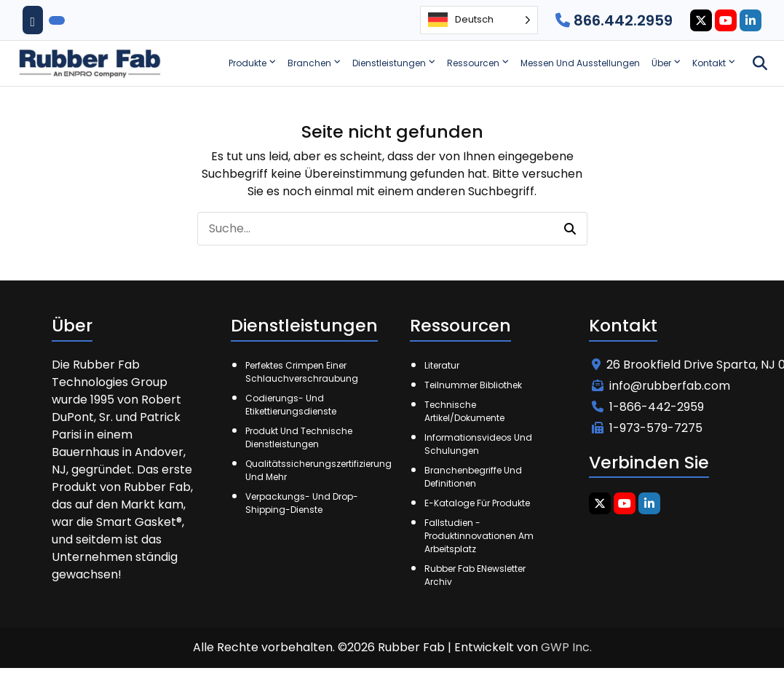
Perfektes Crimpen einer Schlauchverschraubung (302, 372)
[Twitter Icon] (701, 20)
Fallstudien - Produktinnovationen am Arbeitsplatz (479, 536)
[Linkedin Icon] (751, 20)
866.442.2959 (614, 20)
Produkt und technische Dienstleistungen (299, 437)
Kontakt (709, 63)
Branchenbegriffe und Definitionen (473, 477)
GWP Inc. (566, 647)
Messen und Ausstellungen (580, 63)
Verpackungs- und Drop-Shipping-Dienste (302, 503)
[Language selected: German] (479, 20)
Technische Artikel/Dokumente (464, 411)
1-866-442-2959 (648, 407)
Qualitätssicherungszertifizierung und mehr (310, 470)
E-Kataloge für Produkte (477, 503)
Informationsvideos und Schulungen (478, 444)
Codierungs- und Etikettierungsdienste (291, 405)
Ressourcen (473, 63)
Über (661, 63)
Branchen (309, 63)
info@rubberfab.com (661, 386)
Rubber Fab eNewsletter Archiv (475, 575)
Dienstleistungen (389, 63)
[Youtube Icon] (726, 20)
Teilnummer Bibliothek (473, 385)
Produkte (248, 63)
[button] (570, 229)
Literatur (442, 365)
